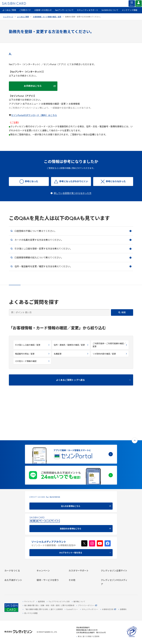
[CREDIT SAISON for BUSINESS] (71, 461)
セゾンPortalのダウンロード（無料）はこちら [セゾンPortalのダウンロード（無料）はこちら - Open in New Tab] (34, 115)
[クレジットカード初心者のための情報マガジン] (115, 569)
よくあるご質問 (9, 10)
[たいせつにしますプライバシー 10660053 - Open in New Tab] (132, 637)
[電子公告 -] (115, 550)
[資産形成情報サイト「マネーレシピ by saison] (115, 575)
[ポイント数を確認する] (18, 585)
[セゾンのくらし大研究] (115, 579)
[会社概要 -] (115, 538)
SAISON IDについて (110, 10)
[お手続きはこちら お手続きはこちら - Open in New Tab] (33, 86)
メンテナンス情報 (130, 10)
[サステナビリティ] (115, 544)
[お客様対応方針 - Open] (108, 610)
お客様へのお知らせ (43, 10)
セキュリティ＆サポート (88, 10)
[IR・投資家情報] (115, 547)
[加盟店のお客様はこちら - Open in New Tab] (71, 483)
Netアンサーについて (64, 10)
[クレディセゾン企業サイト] (115, 534)
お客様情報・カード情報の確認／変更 (47, 17)
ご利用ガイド (25, 10)
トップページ (8, 17)
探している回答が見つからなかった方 (73, 193)
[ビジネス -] (115, 541)
